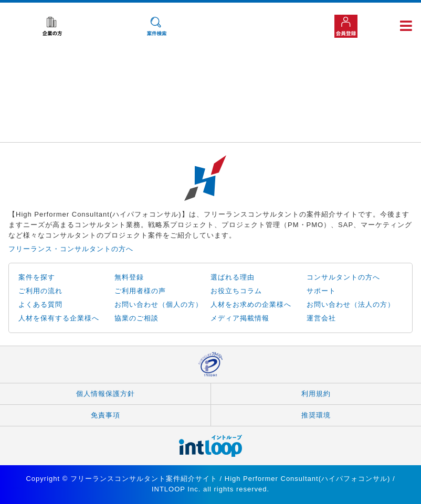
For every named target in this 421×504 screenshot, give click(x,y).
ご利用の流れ (40, 291)
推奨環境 (316, 415)
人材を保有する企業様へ (59, 318)
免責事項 (106, 415)
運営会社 (321, 318)
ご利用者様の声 (140, 291)
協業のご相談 (136, 318)
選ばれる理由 (233, 277)
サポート (321, 291)
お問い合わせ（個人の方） (159, 304)
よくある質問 (40, 304)
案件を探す (37, 277)
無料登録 (129, 277)
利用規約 (316, 394)
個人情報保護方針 (106, 394)
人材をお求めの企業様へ (251, 304)
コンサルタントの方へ (343, 277)
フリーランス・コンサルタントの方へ (71, 249)
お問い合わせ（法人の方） (351, 304)
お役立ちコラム (236, 291)
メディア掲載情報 (240, 318)
